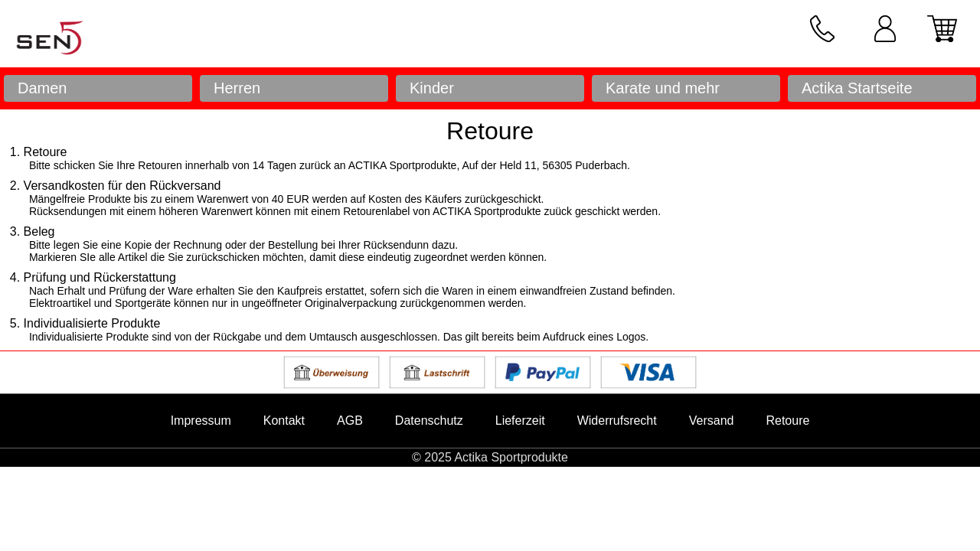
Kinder (432, 88)
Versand (712, 421)
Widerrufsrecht (617, 421)
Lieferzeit (520, 421)
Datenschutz (429, 421)
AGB (350, 421)
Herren (237, 88)
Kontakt (284, 421)
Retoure (787, 421)
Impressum (201, 421)
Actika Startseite (857, 88)
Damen (42, 88)
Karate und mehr (663, 88)
